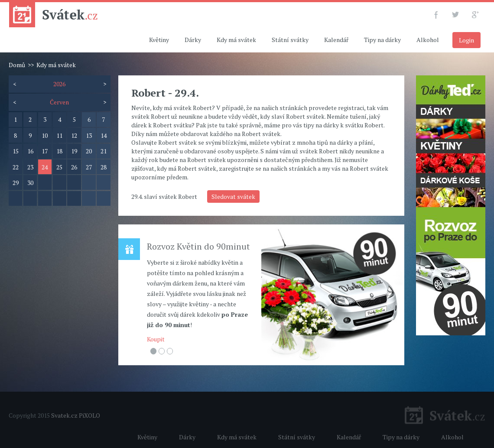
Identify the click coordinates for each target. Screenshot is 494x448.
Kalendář (336, 40)
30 (30, 183)
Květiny (159, 40)
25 (59, 167)
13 (89, 135)
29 (16, 183)
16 (30, 151)
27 (89, 167)
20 (89, 151)
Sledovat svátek (233, 196)
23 (30, 167)
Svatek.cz (64, 415)
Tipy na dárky (382, 40)
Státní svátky (290, 40)
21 (104, 151)
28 (104, 167)
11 (59, 135)
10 (45, 135)
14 (104, 135)
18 (59, 151)
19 (74, 151)
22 (16, 167)
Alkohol (428, 40)
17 (45, 151)
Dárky (193, 40)
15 (16, 151)
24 (45, 167)
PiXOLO (89, 415)
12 (74, 135)
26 (74, 167)
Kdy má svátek (236, 40)
